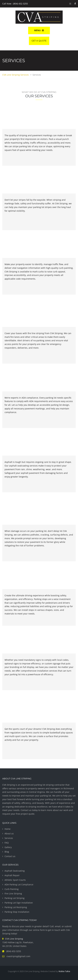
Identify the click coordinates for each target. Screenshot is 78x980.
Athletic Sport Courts (15, 880)
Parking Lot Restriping (16, 907)
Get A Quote (39, 41)
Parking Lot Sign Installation (19, 903)
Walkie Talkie (64, 971)
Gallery (8, 847)
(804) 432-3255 (14, 951)
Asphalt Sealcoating (15, 871)
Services (9, 838)
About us (9, 833)
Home (8, 829)
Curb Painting (12, 889)
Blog (7, 852)
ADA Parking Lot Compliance (19, 884)
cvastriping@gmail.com (18, 956)
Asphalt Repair (12, 875)
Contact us (10, 856)
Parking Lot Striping (15, 898)
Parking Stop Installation (17, 912)
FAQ (7, 843)
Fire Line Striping (13, 893)
